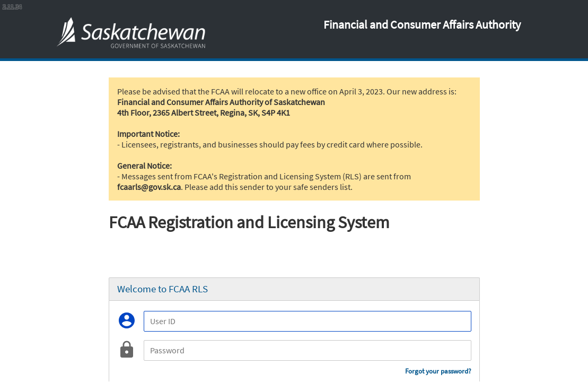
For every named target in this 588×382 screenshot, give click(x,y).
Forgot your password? (438, 371)
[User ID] (308, 321)
